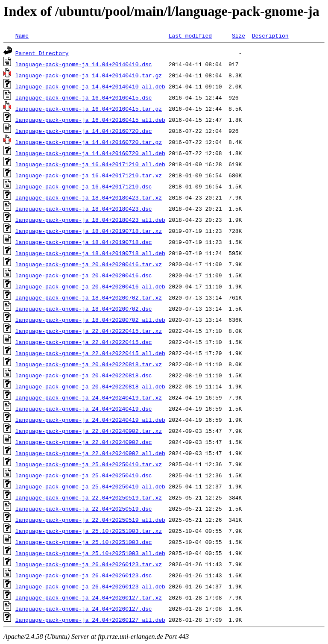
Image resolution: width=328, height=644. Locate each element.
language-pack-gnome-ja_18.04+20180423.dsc (84, 209)
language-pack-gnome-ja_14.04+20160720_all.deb (90, 153)
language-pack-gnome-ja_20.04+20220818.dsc (84, 375)
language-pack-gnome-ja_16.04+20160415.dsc (84, 97)
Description (270, 35)
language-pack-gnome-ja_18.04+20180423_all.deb (90, 220)
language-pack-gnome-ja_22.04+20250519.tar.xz (89, 497)
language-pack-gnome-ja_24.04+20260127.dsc (84, 609)
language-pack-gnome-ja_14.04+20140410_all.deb (90, 86)
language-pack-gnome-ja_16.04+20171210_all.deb (90, 164)
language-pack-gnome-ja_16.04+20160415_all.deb (90, 120)
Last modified (190, 35)
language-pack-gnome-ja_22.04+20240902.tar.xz (89, 431)
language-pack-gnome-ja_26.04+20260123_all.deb (90, 586)
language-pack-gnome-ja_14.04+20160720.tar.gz (89, 142)
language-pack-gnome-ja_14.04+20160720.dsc (84, 131)
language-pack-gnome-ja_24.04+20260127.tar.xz (89, 597)
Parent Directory (42, 53)
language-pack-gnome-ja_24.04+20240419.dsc (84, 409)
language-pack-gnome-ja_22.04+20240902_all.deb (90, 453)
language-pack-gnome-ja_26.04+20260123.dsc (84, 575)
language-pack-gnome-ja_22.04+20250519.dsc (84, 509)
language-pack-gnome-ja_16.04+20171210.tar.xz (89, 175)
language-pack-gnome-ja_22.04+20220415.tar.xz (89, 331)
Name (22, 35)
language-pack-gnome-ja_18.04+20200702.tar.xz (89, 297)
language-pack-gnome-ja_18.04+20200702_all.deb (90, 320)
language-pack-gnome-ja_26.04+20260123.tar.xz (89, 564)
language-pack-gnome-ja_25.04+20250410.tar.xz (89, 464)
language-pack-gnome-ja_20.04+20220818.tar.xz (89, 364)
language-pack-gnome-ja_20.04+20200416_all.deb (90, 286)
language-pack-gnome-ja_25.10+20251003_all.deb (90, 553)
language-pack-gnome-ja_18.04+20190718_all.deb (90, 253)
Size (239, 35)
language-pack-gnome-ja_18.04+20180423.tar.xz (89, 197)
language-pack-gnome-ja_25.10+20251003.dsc (84, 542)
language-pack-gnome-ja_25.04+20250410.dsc (84, 475)
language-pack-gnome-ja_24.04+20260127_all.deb (90, 620)
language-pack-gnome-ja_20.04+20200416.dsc (84, 275)
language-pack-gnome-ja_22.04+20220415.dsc (84, 342)
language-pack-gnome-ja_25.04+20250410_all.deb (90, 486)
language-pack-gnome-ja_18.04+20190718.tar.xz (89, 231)
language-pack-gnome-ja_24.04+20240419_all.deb (90, 420)
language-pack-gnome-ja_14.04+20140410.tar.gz (89, 75)
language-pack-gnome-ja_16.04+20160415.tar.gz (89, 109)
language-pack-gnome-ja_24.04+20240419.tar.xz (89, 397)
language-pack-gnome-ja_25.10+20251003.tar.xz (89, 531)
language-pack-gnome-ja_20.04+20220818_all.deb (90, 386)
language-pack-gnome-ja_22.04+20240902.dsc (84, 442)
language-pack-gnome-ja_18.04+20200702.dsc (84, 309)
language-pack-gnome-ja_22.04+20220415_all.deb (90, 353)
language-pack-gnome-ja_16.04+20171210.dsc (84, 186)
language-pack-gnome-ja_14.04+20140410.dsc (84, 64)
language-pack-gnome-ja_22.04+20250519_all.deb (90, 520)
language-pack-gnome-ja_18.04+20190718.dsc (84, 242)
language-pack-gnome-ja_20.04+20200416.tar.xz (89, 264)
